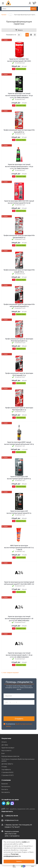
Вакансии (5, 784)
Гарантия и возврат (8, 748)
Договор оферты (7, 764)
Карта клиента (6, 751)
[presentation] (19, 710)
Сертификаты (6, 770)
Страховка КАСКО (7, 772)
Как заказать (6, 792)
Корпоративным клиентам (10, 756)
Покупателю (6, 738)
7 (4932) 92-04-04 (11, 816)
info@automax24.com (12, 820)
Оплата (4, 742)
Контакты (5, 789)
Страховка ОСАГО (8, 775)
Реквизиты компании (12, 832)
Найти (33, 9)
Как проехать (6, 787)
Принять (19, 861)
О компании (6, 780)
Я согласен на (19, 725)
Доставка (5, 745)
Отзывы (4, 767)
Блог (3, 753)
